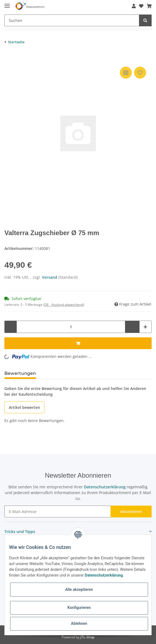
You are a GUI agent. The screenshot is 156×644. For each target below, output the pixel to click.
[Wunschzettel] (140, 6)
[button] (132, 6)
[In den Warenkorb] (9, 57)
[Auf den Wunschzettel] (140, 73)
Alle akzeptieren (79, 589)
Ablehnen (79, 623)
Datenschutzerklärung (105, 487)
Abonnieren (131, 512)
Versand (50, 277)
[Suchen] (72, 20)
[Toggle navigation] (7, 3)
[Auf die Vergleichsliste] (126, 73)
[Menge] (71, 327)
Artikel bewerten (24, 407)
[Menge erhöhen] (145, 327)
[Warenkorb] (148, 6)
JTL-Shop (87, 637)
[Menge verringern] (11, 327)
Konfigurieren (79, 608)
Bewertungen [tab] (20, 373)
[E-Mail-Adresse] (58, 512)
